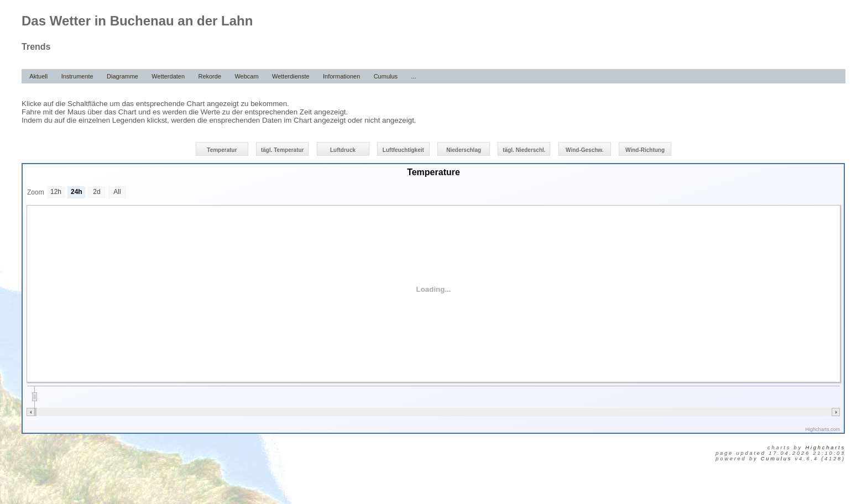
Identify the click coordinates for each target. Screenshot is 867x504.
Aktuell (38, 76)
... (413, 76)
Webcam (246, 76)
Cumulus (386, 76)
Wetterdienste (291, 76)
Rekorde (210, 76)
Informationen (341, 76)
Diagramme (122, 76)
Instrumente (77, 76)
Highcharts (825, 448)
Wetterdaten (168, 76)
